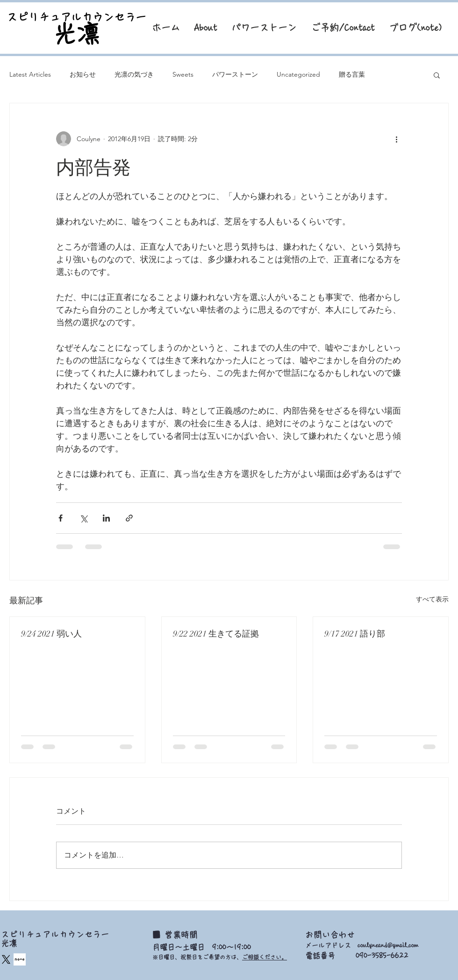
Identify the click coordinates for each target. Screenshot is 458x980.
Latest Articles (30, 74)
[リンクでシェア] (129, 518)
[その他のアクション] (396, 139)
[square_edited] (20, 959)
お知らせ (83, 74)
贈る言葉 (352, 74)
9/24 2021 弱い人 (51, 634)
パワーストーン (235, 74)
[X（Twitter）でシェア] (83, 518)
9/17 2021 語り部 (355, 634)
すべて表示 (432, 599)
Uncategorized (298, 74)
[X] (6, 959)
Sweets (183, 74)
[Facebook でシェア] (61, 518)
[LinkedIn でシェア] (106, 518)
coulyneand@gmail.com (388, 945)
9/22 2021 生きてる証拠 (216, 634)
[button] (437, 75)
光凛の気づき (134, 74)
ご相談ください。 (265, 957)
